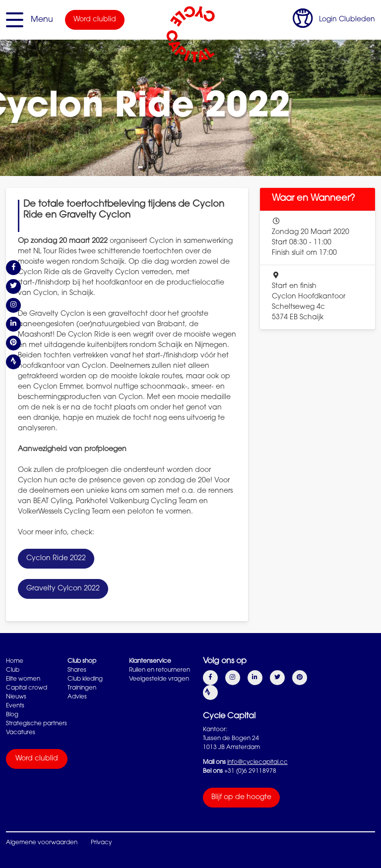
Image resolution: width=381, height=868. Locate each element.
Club (13, 670)
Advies (77, 697)
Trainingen (82, 688)
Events (15, 706)
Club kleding (85, 679)
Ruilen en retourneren (159, 670)
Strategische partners (36, 724)
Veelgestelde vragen (159, 679)
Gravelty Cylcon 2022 (63, 589)
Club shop (82, 661)
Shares (77, 670)
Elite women (23, 679)
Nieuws (16, 697)
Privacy (101, 843)
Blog (12, 715)
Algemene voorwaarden (42, 843)
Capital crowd (27, 688)
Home (15, 661)
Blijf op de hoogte (241, 798)
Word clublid (95, 20)
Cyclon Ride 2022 (56, 559)
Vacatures (21, 733)
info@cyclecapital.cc (257, 762)
